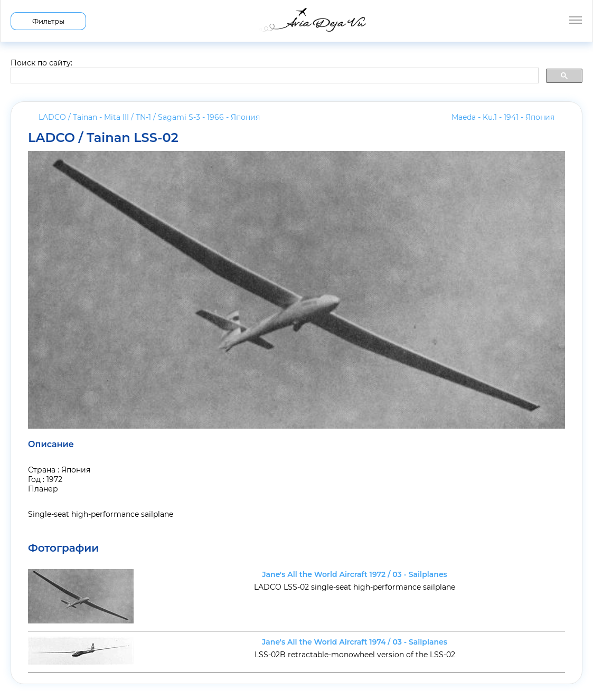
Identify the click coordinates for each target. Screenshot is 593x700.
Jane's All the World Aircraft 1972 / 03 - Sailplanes (355, 574)
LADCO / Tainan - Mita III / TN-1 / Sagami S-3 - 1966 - (149, 117)
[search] (274, 76)
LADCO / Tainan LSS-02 (103, 138)
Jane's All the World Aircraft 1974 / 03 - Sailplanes (355, 642)
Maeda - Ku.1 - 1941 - (503, 117)
